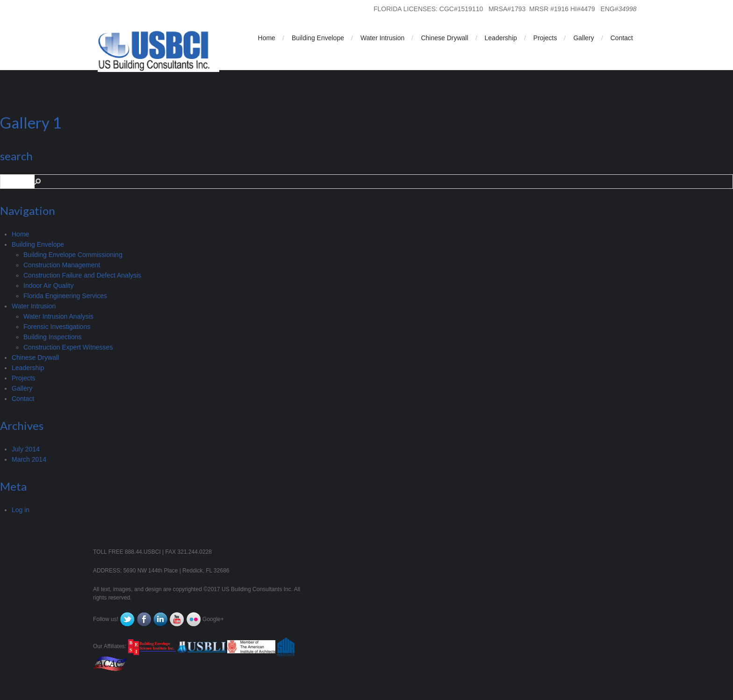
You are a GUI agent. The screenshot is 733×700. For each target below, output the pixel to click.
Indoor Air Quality (48, 286)
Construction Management (62, 265)
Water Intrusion (382, 38)
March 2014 (29, 459)
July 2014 (26, 449)
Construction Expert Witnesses (68, 347)
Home (267, 38)
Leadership (501, 38)
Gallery (583, 38)
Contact (622, 38)
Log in (21, 510)
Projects (545, 38)
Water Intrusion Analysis (58, 316)
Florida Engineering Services (65, 296)
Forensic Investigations (57, 327)
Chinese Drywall (444, 38)
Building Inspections (53, 337)
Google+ (213, 619)
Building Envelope (318, 38)
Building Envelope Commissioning (73, 255)
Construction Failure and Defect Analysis (82, 275)
